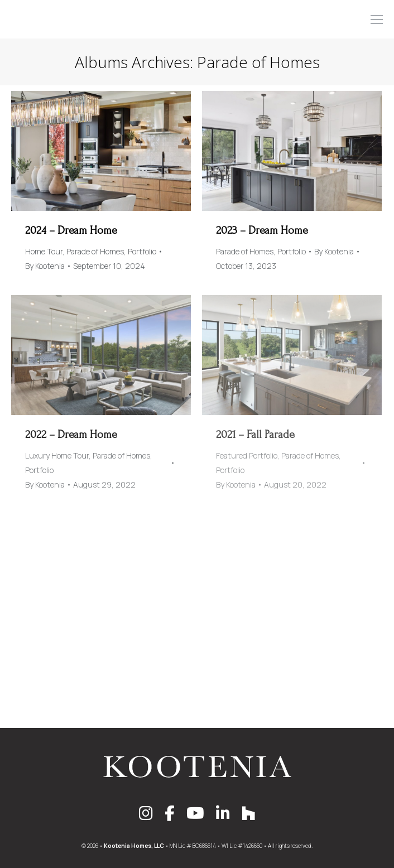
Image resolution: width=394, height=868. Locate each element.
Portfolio (142, 251)
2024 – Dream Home (71, 230)
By (45, 266)
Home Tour (44, 251)
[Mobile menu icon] (377, 20)
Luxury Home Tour (57, 455)
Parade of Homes (95, 251)
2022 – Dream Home (71, 435)
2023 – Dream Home (262, 230)
